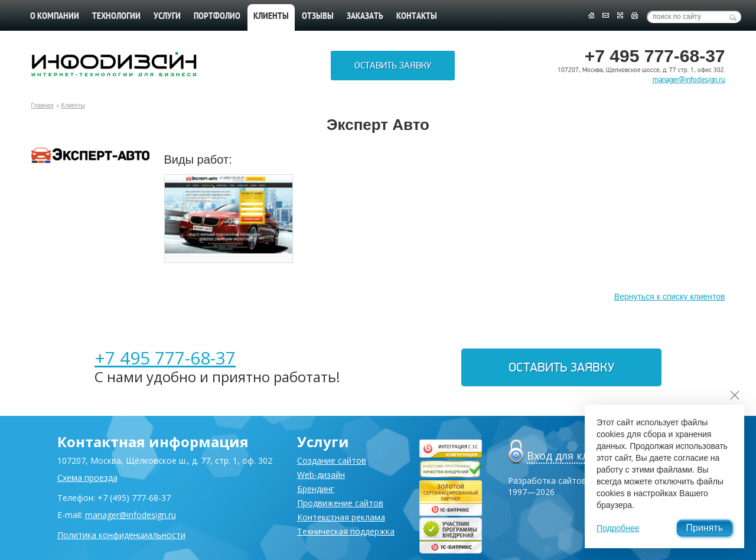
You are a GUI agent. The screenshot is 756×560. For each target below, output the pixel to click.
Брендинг (316, 489)
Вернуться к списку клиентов (670, 297)
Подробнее (618, 528)
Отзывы (318, 17)
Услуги (167, 17)
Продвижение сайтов (340, 503)
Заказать (365, 17)
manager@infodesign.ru (689, 80)
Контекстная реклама (341, 517)
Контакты (417, 17)
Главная (43, 105)
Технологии (116, 17)
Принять (705, 528)
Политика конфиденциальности (121, 535)
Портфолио (217, 17)
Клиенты (73, 105)
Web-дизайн (321, 475)
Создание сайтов (332, 460)
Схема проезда (87, 478)
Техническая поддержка (346, 531)
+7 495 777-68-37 (165, 358)
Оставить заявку (393, 66)
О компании (55, 17)
